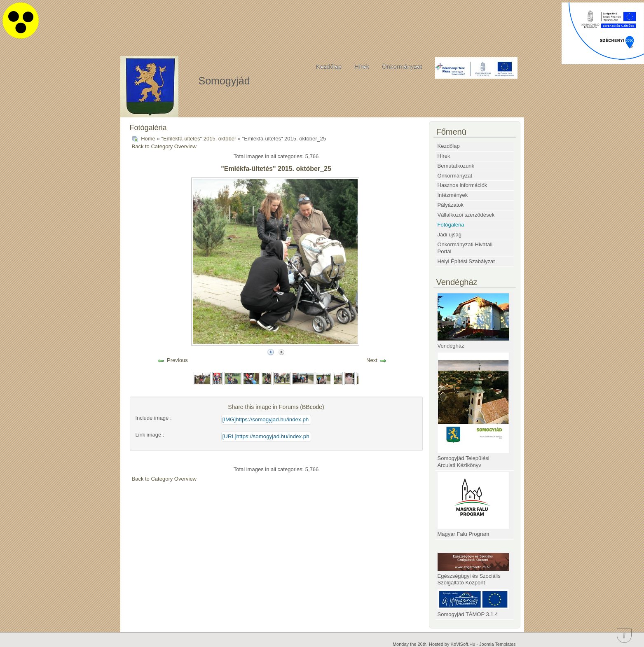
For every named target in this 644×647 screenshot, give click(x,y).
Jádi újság (450, 235)
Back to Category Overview (164, 146)
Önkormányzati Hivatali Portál (465, 248)
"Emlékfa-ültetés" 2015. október (199, 139)
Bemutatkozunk (456, 166)
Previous (177, 360)
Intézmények (453, 195)
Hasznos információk (463, 185)
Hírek (362, 67)
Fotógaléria (451, 225)
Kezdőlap (329, 67)
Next (372, 360)
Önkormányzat (402, 67)
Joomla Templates (497, 644)
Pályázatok (451, 205)
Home (148, 139)
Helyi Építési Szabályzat (466, 261)
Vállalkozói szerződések (466, 215)
